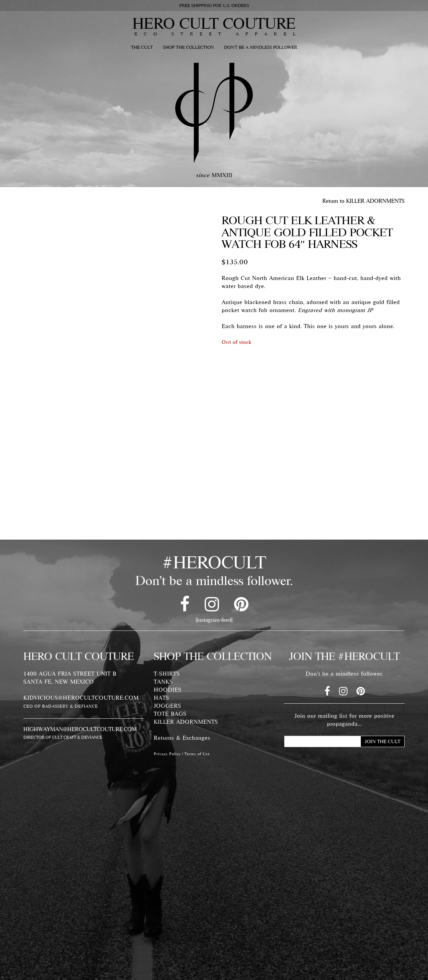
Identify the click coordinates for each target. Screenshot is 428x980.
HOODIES (168, 690)
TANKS (163, 682)
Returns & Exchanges (182, 738)
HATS (162, 698)
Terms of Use (197, 754)
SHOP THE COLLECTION (188, 47)
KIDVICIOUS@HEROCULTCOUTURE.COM (81, 698)
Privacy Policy (167, 754)
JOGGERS (168, 706)
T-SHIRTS (167, 674)
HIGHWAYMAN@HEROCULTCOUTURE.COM (80, 729)
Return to (363, 201)
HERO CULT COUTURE (214, 23)
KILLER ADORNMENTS (186, 722)
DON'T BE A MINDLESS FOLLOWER (261, 47)
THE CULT (142, 47)
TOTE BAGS (170, 714)
